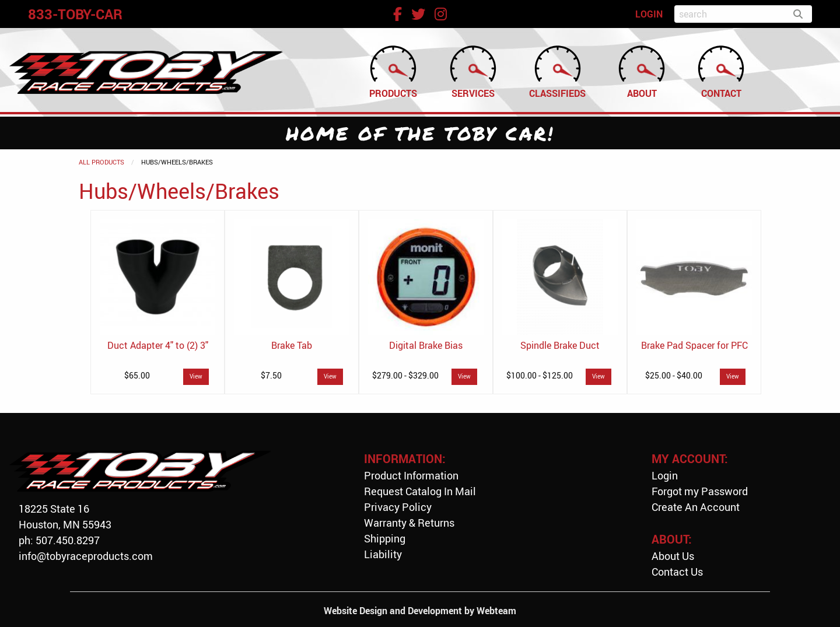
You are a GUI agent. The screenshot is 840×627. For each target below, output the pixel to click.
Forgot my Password (700, 491)
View (196, 376)
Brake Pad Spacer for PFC (694, 345)
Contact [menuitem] (721, 71)
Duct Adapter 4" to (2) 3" (158, 345)
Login (665, 475)
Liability (383, 554)
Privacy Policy (398, 507)
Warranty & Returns (409, 523)
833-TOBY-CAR (75, 14)
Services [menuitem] (473, 71)
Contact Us (677, 572)
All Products (101, 162)
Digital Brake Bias (426, 345)
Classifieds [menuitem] (557, 71)
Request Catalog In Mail (420, 491)
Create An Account (696, 507)
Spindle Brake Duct (560, 345)
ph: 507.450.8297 (59, 540)
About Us (673, 556)
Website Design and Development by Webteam (420, 611)
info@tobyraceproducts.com (86, 556)
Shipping (385, 538)
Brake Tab (292, 345)
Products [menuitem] (393, 71)
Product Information (411, 475)
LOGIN (649, 14)
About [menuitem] (642, 71)
